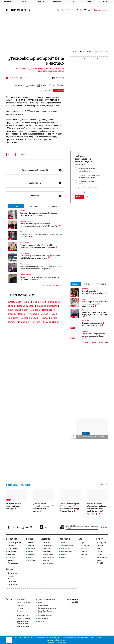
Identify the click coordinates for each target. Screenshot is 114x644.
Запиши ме (104, 527)
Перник (12, 314)
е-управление (66, 549)
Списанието (12, 582)
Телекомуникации (67, 546)
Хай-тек (64, 554)
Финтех (64, 557)
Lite (73, 2)
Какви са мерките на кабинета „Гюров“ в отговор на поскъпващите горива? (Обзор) (40, 268)
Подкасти (100, 546)
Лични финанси (48, 546)
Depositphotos (62, 642)
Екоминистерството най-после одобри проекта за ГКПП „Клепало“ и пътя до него (40, 257)
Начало (75, 51)
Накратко (85, 331)
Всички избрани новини (52, 285)
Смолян (35, 318)
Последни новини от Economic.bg (95, 342)
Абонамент (21, 605)
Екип (40, 602)
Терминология (13, 573)
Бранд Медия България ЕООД (46, 612)
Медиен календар (23, 626)
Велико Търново (50, 302)
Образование (47, 552)
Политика (46, 543)
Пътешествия (85, 546)
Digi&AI (84, 299)
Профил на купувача (24, 619)
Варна (36, 302)
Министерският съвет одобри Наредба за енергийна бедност (95, 315)
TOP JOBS (100, 563)
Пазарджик (48, 310)
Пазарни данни (13, 585)
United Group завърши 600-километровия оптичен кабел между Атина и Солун (70, 507)
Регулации (32, 560)
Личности (84, 552)
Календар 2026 (102, 543)
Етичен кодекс (22, 611)
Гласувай (79, 197)
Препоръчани (53, 206)
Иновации (32, 549)
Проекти (90, 2)
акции (10, 154)
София (45, 318)
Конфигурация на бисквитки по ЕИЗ (23, 622)
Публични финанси (25, 232)
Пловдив (33, 314)
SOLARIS (100, 560)
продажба (21, 154)
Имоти (30, 557)
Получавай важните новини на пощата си (82, 526)
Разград (44, 314)
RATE (98, 549)
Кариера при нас (22, 616)
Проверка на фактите (24, 602)
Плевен (22, 314)
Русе (53, 314)
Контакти (20, 608)
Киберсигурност (67, 552)
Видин (12, 306)
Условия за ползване (45, 616)
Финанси (86, 434)
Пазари (31, 552)
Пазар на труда (13, 563)
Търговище (24, 322)
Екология (46, 560)
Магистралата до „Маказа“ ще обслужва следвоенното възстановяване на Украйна (39, 246)
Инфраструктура (25, 243)
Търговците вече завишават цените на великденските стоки (94, 336)
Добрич (41, 306)
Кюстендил (14, 310)
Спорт (83, 557)
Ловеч (25, 310)
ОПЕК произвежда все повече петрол (91, 437)
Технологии (57, 2)
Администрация (86, 310)
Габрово (30, 306)
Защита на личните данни (47, 599)
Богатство (84, 549)
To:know (11, 579)
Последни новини (101, 10)
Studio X (64, 641)
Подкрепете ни (43, 619)
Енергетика (85, 321)
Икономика (8, 2)
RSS (43, 527)
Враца (20, 306)
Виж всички (104, 484)
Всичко (106, 2)
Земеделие (12, 557)
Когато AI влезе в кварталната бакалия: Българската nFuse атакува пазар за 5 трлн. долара (97, 509)
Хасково (36, 322)
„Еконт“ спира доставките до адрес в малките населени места (43, 507)
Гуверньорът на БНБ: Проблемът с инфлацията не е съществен (41, 236)
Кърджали (52, 306)
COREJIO (100, 552)
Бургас (27, 302)
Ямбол (56, 322)
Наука (83, 543)
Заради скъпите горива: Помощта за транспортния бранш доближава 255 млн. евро (40, 225)
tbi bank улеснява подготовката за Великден (95, 292)
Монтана (35, 310)
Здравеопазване (48, 554)
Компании (89, 51)
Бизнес (24, 2)
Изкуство (84, 554)
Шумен (46, 322)
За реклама (21, 599)
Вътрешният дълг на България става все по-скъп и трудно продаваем (40, 278)
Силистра (13, 318)
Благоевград (15, 302)
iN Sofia (99, 554)
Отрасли (31, 546)
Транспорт (23, 221)
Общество (41, 2)
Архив (89, 197)
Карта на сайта (43, 605)
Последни (16, 206)
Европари (11, 546)
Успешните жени (102, 557)
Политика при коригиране (47, 608)
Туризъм (22, 211)
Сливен (25, 318)
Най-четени (34, 206)
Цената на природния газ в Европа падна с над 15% (93, 324)
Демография (47, 549)
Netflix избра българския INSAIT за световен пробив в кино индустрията (95, 304)
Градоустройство (48, 557)
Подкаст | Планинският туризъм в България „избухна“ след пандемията (39, 214)
